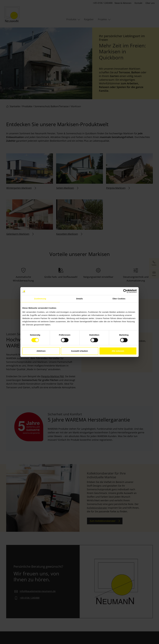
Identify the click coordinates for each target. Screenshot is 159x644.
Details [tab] (79, 299)
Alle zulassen (118, 351)
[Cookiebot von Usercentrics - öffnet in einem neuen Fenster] (125, 291)
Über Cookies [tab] (119, 299)
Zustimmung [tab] (40, 299)
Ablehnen (41, 351)
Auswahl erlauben (79, 351)
